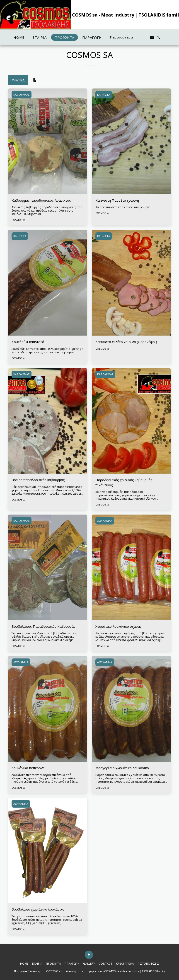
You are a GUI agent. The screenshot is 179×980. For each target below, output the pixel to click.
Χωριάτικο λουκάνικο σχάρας (119, 626)
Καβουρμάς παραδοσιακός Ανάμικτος (41, 200)
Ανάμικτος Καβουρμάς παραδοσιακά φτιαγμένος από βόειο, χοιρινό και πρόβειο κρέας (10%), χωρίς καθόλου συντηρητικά (47, 211)
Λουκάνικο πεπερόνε (28, 768)
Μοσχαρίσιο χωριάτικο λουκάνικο (122, 768)
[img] (48, 141)
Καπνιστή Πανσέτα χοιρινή (117, 200)
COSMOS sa (18, 220)
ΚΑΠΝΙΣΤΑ (104, 95)
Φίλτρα (18, 80)
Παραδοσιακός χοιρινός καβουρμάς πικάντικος (124, 482)
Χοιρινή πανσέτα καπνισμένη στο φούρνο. (123, 207)
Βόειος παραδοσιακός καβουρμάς (38, 480)
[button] (145, 37)
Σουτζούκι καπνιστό (28, 342)
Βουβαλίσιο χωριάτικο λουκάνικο (38, 909)
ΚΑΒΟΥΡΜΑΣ (22, 95)
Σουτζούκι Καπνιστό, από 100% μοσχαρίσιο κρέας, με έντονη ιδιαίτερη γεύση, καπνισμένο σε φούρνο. (47, 351)
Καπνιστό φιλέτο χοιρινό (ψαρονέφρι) (126, 342)
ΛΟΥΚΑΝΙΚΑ (105, 521)
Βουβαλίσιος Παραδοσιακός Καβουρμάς (44, 626)
